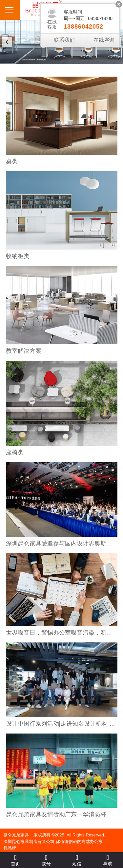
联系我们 (64, 40)
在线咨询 (104, 40)
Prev (7, 42)
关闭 (119, 4)
